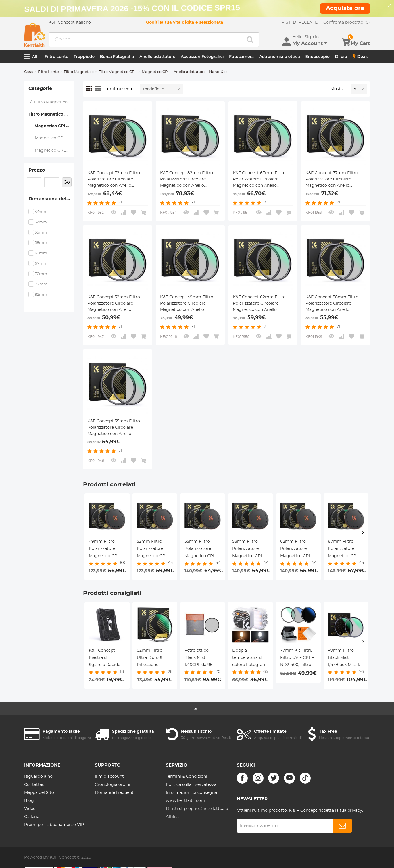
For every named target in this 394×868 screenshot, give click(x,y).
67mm (41, 264)
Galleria (32, 817)
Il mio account (109, 777)
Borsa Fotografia (117, 57)
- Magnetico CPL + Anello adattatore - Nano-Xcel (52, 126)
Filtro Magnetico (79, 72)
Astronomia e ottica (280, 57)
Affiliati (173, 817)
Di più (341, 57)
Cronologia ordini (113, 785)
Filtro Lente (56, 57)
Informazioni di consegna (191, 793)
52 (356, 89)
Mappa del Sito (39, 793)
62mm (41, 253)
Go (67, 182)
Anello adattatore (157, 57)
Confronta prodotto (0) (347, 22)
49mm (41, 212)
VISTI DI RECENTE (300, 22)
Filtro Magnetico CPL (118, 72)
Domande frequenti (115, 793)
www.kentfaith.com (186, 801)
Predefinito (154, 89)
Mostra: (338, 89)
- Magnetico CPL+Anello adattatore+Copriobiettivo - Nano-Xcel (52, 138)
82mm (41, 295)
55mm (41, 233)
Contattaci (35, 785)
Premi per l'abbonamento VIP (54, 825)
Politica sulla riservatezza (191, 785)
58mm (41, 243)
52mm (41, 222)
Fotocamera (241, 57)
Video (30, 809)
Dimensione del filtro (52, 199)
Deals (361, 57)
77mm (41, 284)
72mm (41, 274)
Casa (29, 72)
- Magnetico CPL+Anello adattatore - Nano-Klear (52, 151)
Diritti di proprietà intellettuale (197, 809)
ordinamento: (121, 89)
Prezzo (37, 170)
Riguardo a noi (39, 777)
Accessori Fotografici (202, 57)
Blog (29, 801)
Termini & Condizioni (187, 777)
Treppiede (84, 57)
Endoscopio (317, 57)
